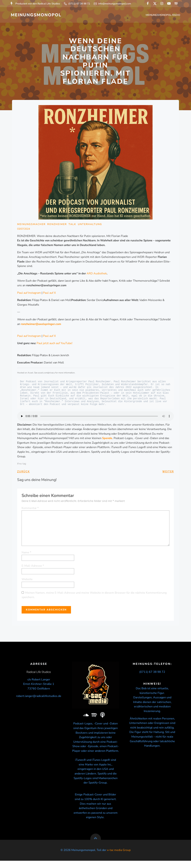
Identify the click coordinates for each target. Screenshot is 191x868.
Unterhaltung (90, 225)
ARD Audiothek (97, 274)
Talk (72, 225)
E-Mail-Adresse (33, 567)
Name (27, 553)
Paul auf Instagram (29, 294)
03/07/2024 (24, 230)
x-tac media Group (119, 857)
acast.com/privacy (47, 374)
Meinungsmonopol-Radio (163, 15)
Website (27, 580)
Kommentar (30, 509)
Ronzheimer (57, 225)
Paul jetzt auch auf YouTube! (55, 344)
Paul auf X (50, 294)
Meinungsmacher (32, 225)
